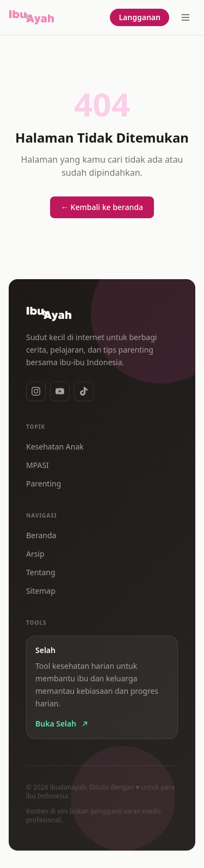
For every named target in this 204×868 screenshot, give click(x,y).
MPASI (38, 465)
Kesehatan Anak (55, 447)
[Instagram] (36, 391)
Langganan (140, 17)
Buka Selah (62, 724)
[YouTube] (60, 391)
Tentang (41, 572)
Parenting (44, 484)
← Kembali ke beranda (102, 207)
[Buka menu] (186, 17)
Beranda (41, 535)
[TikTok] (84, 391)
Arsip (35, 554)
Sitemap (41, 591)
